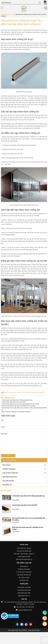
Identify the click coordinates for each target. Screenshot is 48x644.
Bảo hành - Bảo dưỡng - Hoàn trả (24, 554)
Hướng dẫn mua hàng (24, 587)
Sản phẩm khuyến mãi (24, 575)
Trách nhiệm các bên (24, 557)
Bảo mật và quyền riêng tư (24, 559)
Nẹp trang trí (24, 566)
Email (3, 427)
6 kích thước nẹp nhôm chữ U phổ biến (14, 402)
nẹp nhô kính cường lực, (25, 392)
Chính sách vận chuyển (24, 548)
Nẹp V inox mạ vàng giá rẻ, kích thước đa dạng (16, 412)
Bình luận (4, 434)
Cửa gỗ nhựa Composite (24, 572)
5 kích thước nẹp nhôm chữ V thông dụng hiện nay (17, 400)
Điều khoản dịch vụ (24, 596)
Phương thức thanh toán (24, 551)
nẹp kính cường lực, (11, 392)
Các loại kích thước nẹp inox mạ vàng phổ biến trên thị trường (20, 404)
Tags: (3, 392)
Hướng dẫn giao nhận (24, 593)
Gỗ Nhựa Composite (24, 569)
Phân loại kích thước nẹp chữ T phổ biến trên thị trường (19, 406)
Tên (2, 420)
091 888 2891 (30, 607)
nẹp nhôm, (35, 392)
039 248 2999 (21, 607)
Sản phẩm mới (24, 580)
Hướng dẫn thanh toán (24, 590)
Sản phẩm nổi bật (24, 578)
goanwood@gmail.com (25, 610)
